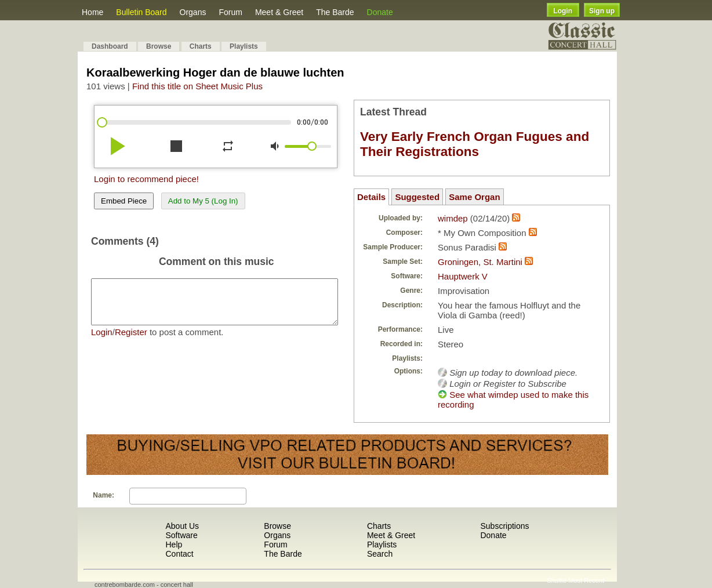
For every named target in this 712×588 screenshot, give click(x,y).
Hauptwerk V (463, 276)
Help (174, 545)
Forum (230, 12)
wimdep (453, 218)
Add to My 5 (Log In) (203, 201)
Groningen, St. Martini (480, 262)
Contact (179, 554)
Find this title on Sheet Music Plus (197, 86)
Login (563, 11)
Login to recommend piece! (146, 179)
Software (181, 535)
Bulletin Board (141, 12)
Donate (380, 12)
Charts (201, 46)
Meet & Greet (279, 12)
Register (131, 341)
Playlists (244, 46)
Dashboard (110, 46)
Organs (193, 12)
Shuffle (557, 580)
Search (380, 554)
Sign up (602, 11)
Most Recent (586, 580)
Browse (159, 46)
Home (92, 12)
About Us (182, 526)
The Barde (335, 12)
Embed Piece (124, 201)
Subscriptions (504, 526)
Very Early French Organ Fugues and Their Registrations (475, 144)
